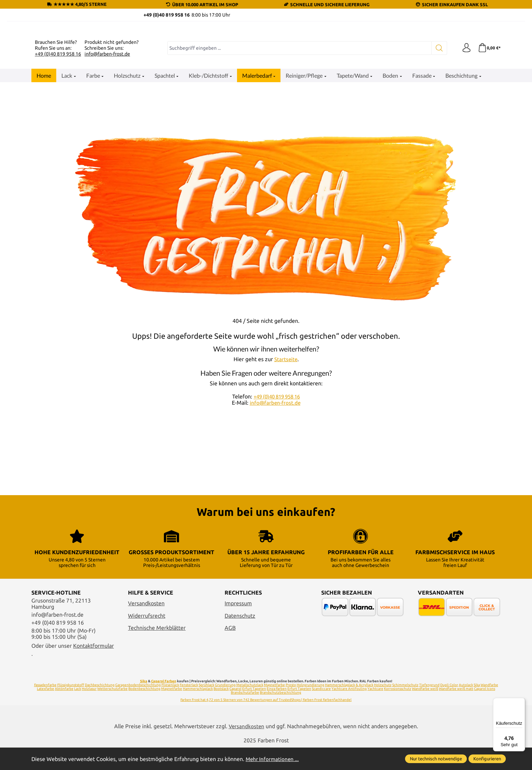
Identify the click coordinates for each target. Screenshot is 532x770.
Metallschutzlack (250, 738)
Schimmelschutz (405, 738)
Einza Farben (277, 742)
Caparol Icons (485, 742)
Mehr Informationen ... (273, 759)
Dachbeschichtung (100, 738)
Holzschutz (383, 738)
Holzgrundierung (311, 738)
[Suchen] (437, 133)
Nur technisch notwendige (436, 759)
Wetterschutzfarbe (112, 742)
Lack (78, 742)
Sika (144, 734)
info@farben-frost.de (107, 138)
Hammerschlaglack (340, 738)
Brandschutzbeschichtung (280, 746)
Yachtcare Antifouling (349, 742)
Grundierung (225, 738)
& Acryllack (364, 738)
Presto (291, 738)
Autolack (466, 738)
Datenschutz (240, 669)
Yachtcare (375, 742)
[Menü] (521, 702)
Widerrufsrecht (147, 669)
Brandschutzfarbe (245, 746)
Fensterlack (189, 738)
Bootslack (221, 742)
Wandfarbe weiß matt (456, 742)
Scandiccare (321, 742)
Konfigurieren (487, 759)
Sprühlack (206, 738)
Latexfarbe (46, 742)
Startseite (286, 444)
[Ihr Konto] (464, 133)
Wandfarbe (489, 738)
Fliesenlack (170, 738)
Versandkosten (146, 656)
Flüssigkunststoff (71, 738)
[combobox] (298, 133)
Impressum (238, 656)
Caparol (235, 742)
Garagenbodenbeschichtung (138, 738)
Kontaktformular (93, 699)
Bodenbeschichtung (144, 742)
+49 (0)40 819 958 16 (58, 138)
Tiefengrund (429, 738)
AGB (230, 681)
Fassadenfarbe (45, 738)
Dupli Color (449, 738)
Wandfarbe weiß (425, 742)
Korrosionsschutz (398, 742)
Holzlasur (89, 742)
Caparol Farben (164, 734)
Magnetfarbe (274, 738)
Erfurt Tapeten (254, 742)
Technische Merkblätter (157, 681)
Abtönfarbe (64, 742)
